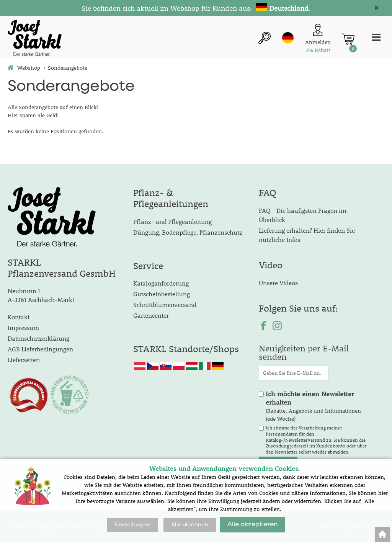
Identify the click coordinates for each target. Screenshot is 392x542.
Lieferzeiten (24, 360)
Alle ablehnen (190, 525)
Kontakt (19, 317)
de (288, 38)
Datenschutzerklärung (38, 338)
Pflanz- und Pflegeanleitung (172, 221)
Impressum (23, 327)
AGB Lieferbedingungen (40, 349)
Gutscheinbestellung (162, 294)
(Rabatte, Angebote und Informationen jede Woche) (313, 406)
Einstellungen (132, 525)
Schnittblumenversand (165, 304)
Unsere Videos (278, 283)
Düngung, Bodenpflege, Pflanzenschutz (188, 232)
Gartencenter (151, 315)
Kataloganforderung (161, 283)
